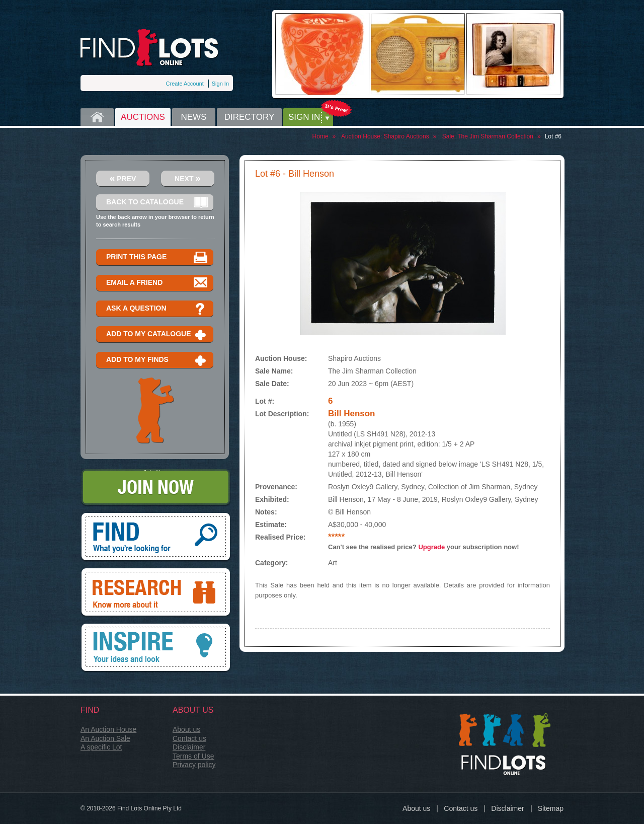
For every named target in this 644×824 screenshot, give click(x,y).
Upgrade (431, 547)
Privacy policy (194, 765)
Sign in (304, 117)
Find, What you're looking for (156, 538)
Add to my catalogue (157, 334)
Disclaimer (189, 747)
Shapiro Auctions (407, 136)
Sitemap (551, 808)
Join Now (156, 488)
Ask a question (157, 309)
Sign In (220, 84)
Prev (123, 178)
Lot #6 (553, 136)
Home (97, 117)
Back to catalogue (157, 203)
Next (188, 178)
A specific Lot (101, 747)
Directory (250, 117)
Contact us (189, 738)
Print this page (157, 257)
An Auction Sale (105, 738)
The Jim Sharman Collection (495, 136)
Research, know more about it (156, 593)
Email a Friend (157, 283)
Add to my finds (157, 360)
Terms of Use (193, 756)
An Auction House (108, 729)
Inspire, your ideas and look (156, 648)
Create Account (185, 84)
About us (186, 729)
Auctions (143, 117)
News (194, 117)
